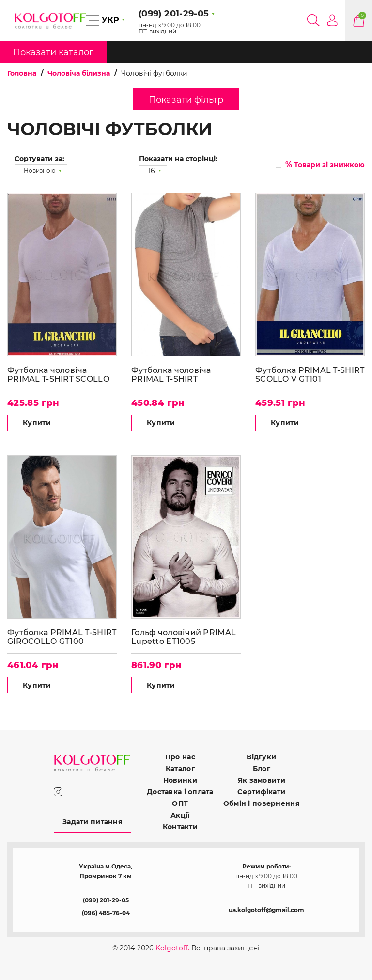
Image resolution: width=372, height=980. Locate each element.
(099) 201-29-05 (106, 900)
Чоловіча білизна (79, 73)
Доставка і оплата (180, 792)
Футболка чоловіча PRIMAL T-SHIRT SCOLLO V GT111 (58, 375)
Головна (22, 73)
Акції (180, 815)
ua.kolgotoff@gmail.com (266, 910)
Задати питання (93, 822)
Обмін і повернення (262, 803)
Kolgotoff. (172, 948)
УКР (110, 20)
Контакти (180, 827)
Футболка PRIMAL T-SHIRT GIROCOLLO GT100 (62, 637)
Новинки (180, 780)
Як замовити (262, 780)
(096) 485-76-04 (106, 913)
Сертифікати (261, 792)
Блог (262, 769)
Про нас (180, 757)
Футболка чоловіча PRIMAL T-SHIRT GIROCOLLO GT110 (171, 375)
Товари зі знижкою (325, 165)
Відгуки (261, 757)
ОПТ (180, 803)
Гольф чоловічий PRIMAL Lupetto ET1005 (184, 637)
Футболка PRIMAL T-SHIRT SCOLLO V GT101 (310, 375)
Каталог (180, 769)
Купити (37, 423)
